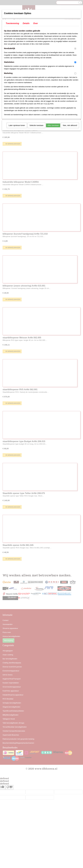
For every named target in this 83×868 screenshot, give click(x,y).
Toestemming (12, 23)
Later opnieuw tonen (17, 125)
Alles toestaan (53, 125)
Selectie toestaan (36, 125)
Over (35, 23)
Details (26, 23)
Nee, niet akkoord (70, 125)
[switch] (75, 49)
